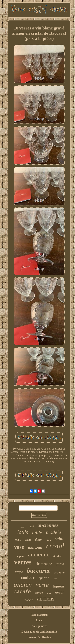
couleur (28, 577)
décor (59, 592)
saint (59, 539)
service (39, 593)
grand (60, 564)
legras (20, 556)
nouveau (35, 548)
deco (49, 540)
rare (55, 578)
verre (42, 585)
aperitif (44, 578)
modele (53, 532)
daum (39, 539)
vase (19, 547)
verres (23, 562)
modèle (28, 600)
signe (28, 540)
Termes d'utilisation (39, 637)
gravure (59, 573)
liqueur (58, 586)
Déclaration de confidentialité (39, 632)
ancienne (39, 554)
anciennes (48, 525)
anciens (46, 599)
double (58, 556)
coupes (18, 540)
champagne (44, 564)
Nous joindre (39, 626)
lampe (18, 572)
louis (23, 532)
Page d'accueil (39, 615)
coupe (22, 527)
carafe (22, 592)
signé (31, 527)
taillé (49, 593)
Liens (39, 620)
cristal (55, 546)
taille (37, 533)
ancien (23, 585)
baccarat (38, 570)
